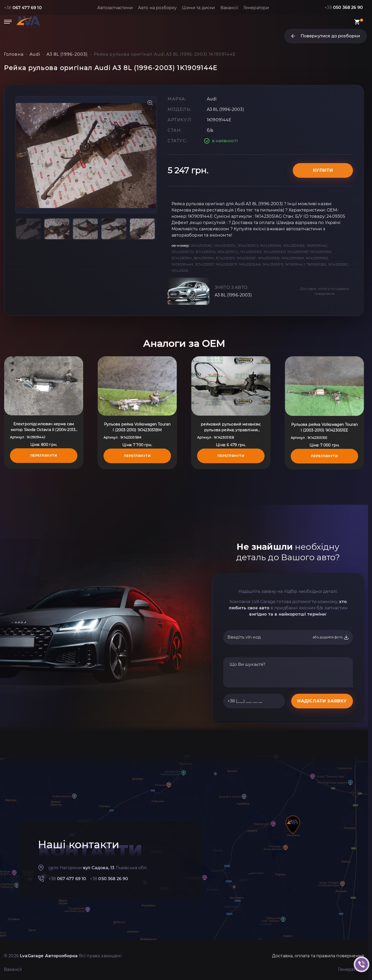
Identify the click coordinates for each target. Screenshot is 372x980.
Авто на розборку (158, 8)
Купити (323, 170)
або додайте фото (331, 637)
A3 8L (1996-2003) (233, 295)
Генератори (256, 8)
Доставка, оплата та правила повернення (325, 291)
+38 (23, 8)
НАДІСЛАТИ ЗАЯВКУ (322, 701)
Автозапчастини (115, 8)
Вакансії (229, 8)
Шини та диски (198, 8)
